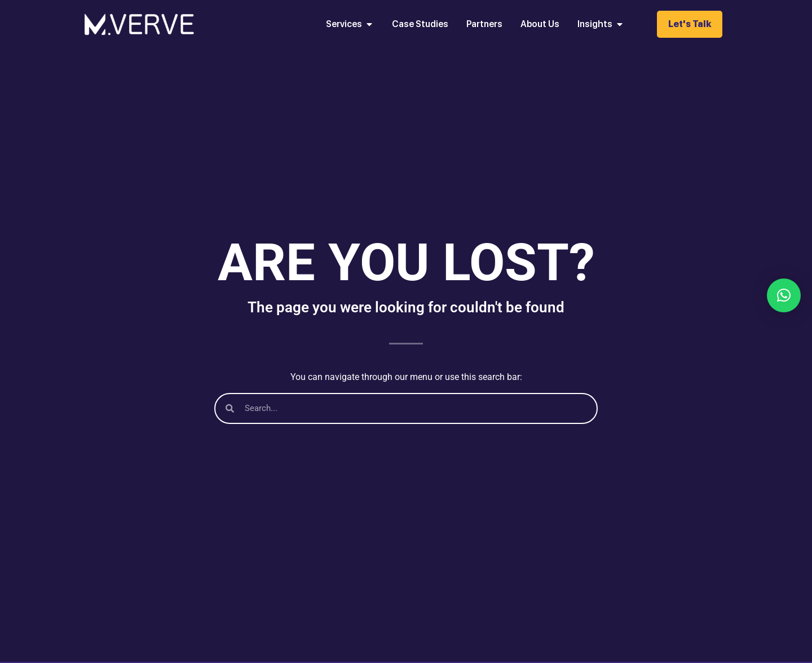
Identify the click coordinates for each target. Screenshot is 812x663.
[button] (784, 295)
